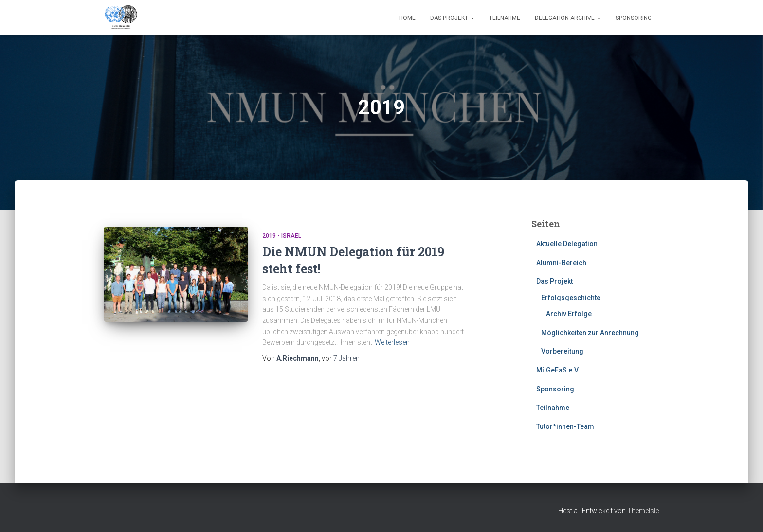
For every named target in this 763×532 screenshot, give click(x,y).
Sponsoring (634, 18)
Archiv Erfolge (569, 314)
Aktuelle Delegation (567, 244)
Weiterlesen (392, 342)
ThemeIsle (643, 511)
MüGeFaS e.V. (558, 370)
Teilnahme (505, 18)
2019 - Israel (282, 236)
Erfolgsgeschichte (571, 298)
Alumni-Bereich (561, 263)
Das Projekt (452, 18)
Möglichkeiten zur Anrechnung (590, 333)
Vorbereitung (562, 351)
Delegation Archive (568, 18)
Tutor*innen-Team (565, 426)
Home (407, 18)
